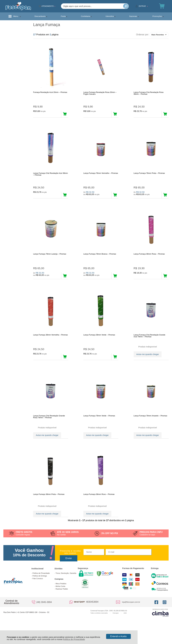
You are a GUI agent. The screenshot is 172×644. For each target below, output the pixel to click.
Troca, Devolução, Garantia (66, 588)
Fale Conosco (38, 593)
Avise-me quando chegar (148, 361)
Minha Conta (60, 601)
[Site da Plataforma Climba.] (160, 627)
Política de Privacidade (74, 639)
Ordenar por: (142, 35)
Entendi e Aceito (119, 636)
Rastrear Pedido (62, 604)
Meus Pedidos (61, 598)
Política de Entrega (40, 591)
